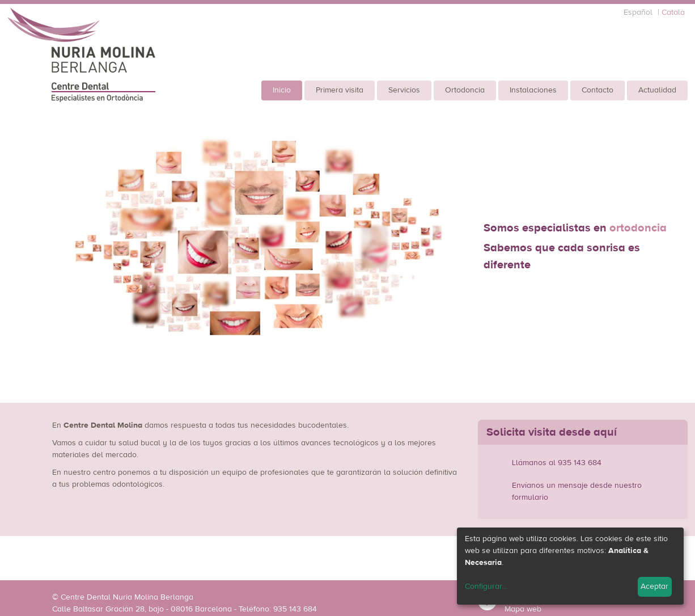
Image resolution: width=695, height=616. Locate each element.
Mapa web (523, 609)
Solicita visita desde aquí (552, 432)
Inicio (282, 90)
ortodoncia (638, 228)
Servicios (404, 90)
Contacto (597, 90)
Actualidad (657, 90)
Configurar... (486, 587)
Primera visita (340, 90)
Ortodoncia (465, 90)
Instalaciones (533, 90)
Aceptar (654, 587)
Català (673, 12)
